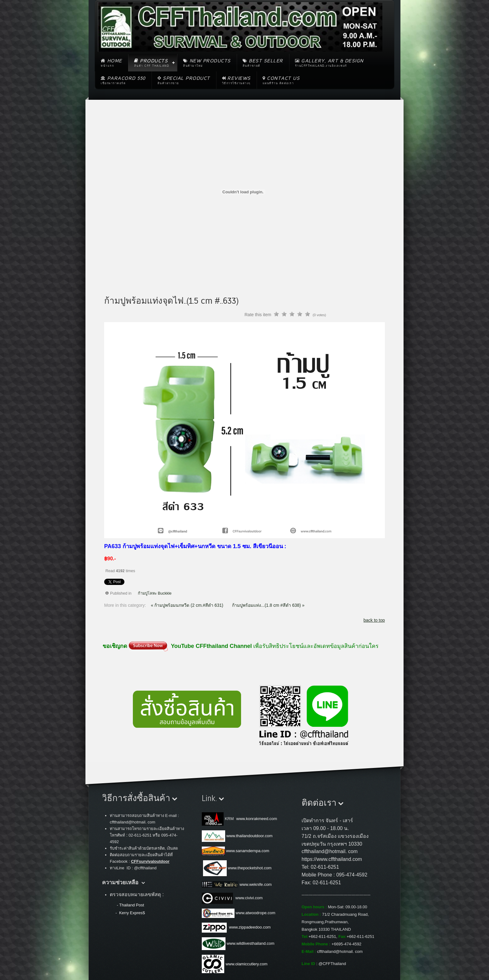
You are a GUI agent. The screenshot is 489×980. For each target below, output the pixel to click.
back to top (374, 620)
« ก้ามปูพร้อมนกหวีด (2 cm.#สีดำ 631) (188, 605)
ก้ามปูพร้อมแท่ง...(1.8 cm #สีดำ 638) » (268, 605)
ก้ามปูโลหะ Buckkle (155, 593)
